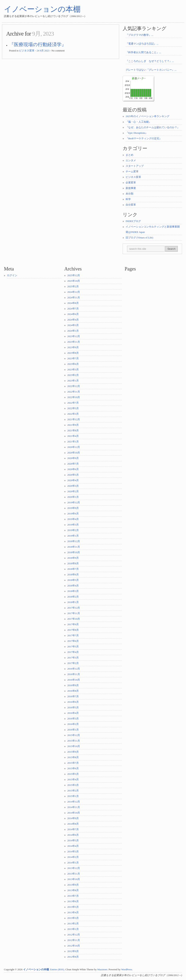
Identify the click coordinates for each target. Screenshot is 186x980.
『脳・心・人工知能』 (139, 122)
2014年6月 (73, 835)
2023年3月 (73, 370)
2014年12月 (74, 802)
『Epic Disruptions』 (137, 133)
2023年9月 (73, 347)
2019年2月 (73, 530)
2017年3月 (73, 658)
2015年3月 (73, 785)
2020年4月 (73, 480)
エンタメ (131, 160)
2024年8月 (73, 303)
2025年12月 (74, 275)
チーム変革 (132, 172)
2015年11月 (74, 741)
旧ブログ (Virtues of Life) (139, 238)
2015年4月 (73, 780)
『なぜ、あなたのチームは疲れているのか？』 (153, 127)
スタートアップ (135, 166)
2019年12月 (74, 503)
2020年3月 (73, 486)
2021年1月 (73, 442)
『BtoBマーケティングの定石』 (144, 139)
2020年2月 (73, 491)
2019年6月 (73, 514)
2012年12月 (74, 935)
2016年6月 (73, 702)
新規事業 (131, 188)
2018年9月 (73, 558)
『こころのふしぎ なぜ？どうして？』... (150, 61)
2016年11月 (74, 674)
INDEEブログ (133, 221)
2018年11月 (74, 547)
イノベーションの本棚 (42, 9)
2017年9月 (73, 624)
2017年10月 (74, 619)
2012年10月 (74, 946)
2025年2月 (73, 287)
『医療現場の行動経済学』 (38, 44)
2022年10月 (74, 397)
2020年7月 (73, 464)
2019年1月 (73, 536)
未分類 (130, 194)
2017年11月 (74, 613)
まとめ (130, 155)
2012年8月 (73, 957)
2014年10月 (74, 813)
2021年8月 (73, 431)
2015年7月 (73, 763)
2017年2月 (73, 663)
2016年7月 (73, 696)
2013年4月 (73, 913)
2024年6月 (73, 314)
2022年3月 (73, 414)
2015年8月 (73, 757)
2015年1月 (73, 796)
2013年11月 (74, 874)
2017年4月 (73, 652)
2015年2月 (73, 791)
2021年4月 (73, 436)
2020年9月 (73, 458)
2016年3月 (73, 719)
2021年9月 (73, 425)
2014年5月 (73, 841)
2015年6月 (73, 768)
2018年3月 (73, 591)
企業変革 (131, 183)
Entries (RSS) (57, 970)
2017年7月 (73, 636)
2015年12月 (74, 735)
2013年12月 (74, 868)
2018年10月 (74, 552)
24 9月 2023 (43, 51)
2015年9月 (73, 752)
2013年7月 (73, 896)
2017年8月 (73, 630)
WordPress (127, 970)
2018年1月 (73, 602)
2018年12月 (74, 541)
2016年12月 (74, 669)
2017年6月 (73, 641)
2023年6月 (73, 364)
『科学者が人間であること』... (143, 52)
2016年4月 (73, 713)
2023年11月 (74, 342)
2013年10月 (74, 879)
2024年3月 (73, 325)
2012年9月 (73, 951)
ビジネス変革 (27, 51)
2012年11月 (74, 940)
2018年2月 (73, 597)
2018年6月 (73, 575)
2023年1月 (73, 381)
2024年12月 (74, 292)
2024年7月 (73, 309)
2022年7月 (73, 403)
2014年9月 (73, 818)
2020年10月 (74, 453)
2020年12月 (74, 447)
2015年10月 (74, 746)
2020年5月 (73, 475)
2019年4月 (73, 519)
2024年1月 (73, 331)
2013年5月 (73, 907)
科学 (128, 199)
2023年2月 (73, 375)
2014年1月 (73, 863)
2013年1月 (73, 929)
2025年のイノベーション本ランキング (148, 116)
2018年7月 (73, 569)
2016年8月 (73, 691)
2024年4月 (73, 320)
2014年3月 (73, 852)
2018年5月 (73, 580)
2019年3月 (73, 525)
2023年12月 (74, 336)
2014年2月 (73, 857)
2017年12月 (74, 608)
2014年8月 (73, 824)
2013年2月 (73, 924)
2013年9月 (73, 885)
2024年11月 (74, 298)
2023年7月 (73, 359)
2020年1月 (73, 497)
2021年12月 (74, 419)
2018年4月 (73, 586)
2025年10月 (74, 281)
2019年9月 (73, 508)
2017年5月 (73, 647)
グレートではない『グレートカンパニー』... (151, 70)
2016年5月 (73, 708)
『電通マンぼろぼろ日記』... (142, 44)
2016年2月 (73, 724)
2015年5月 (73, 774)
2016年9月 (73, 685)
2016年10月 (74, 680)
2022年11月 (74, 392)
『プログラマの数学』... (139, 35)
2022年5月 (73, 408)
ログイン (12, 275)
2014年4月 (73, 846)
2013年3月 (73, 918)
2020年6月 (73, 469)
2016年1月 (73, 730)
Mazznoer (102, 970)
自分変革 (131, 205)
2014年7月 (73, 829)
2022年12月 (74, 386)
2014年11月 (74, 807)
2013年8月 (73, 890)
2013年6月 (73, 901)
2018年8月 (73, 564)
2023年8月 (73, 353)
